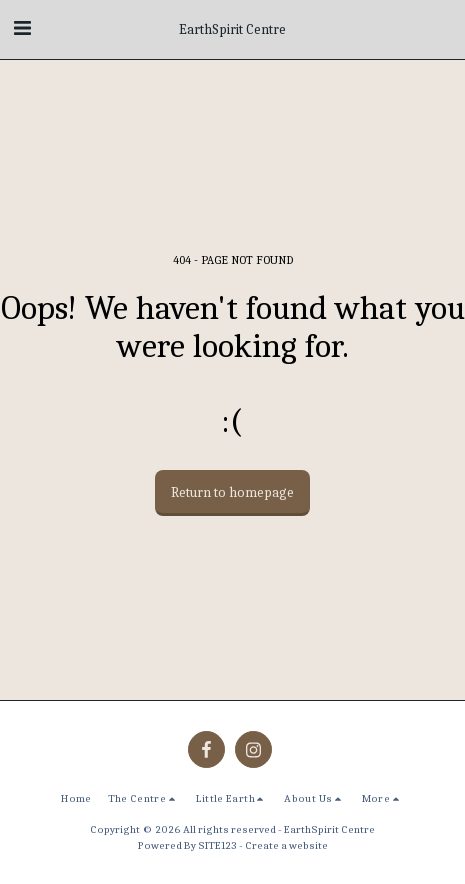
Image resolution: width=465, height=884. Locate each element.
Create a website (286, 845)
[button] (22, 28)
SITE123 (217, 845)
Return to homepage (232, 492)
